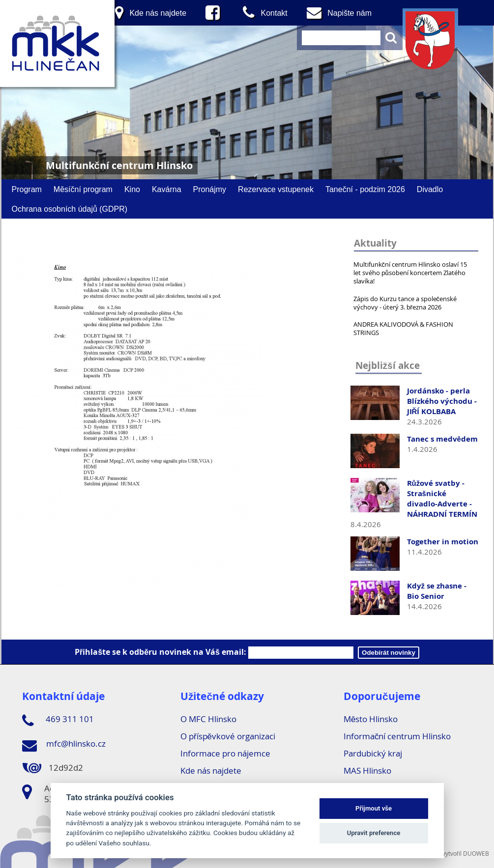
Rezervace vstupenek (276, 189)
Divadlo (430, 189)
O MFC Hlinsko (208, 719)
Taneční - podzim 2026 (365, 189)
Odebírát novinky (389, 653)
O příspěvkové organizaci (228, 736)
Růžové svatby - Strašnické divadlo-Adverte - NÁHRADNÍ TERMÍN (442, 499)
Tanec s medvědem (442, 439)
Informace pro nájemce (225, 753)
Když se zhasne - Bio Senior (437, 591)
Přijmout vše (374, 808)
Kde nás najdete (211, 770)
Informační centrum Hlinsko (397, 736)
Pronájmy (210, 189)
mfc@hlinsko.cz (64, 745)
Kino (132, 189)
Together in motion (443, 542)
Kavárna (167, 189)
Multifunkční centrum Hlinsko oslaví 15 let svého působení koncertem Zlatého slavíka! (410, 273)
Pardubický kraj (373, 753)
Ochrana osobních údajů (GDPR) (70, 209)
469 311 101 (58, 721)
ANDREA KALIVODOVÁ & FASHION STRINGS (403, 328)
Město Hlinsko (371, 719)
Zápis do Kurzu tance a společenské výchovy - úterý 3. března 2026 (405, 303)
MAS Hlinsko (367, 770)
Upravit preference (374, 833)
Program (27, 189)
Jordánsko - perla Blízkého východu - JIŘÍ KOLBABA (442, 401)
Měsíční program (83, 189)
